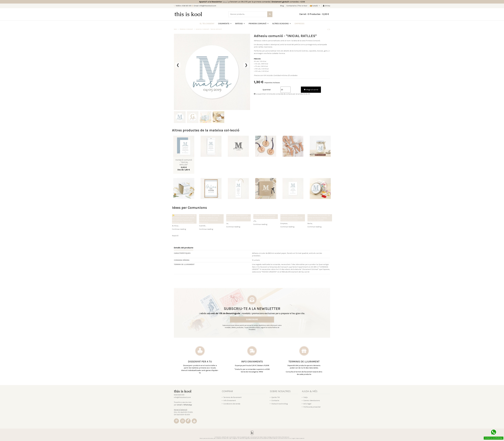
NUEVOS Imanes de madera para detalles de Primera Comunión (291, 218)
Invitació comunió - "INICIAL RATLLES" (184, 162)
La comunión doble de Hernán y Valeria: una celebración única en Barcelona (209, 219)
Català (315, 6)
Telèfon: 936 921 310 (183, 6)
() (225, 2)
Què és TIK (276, 397)
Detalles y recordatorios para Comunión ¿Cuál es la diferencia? (238, 218)
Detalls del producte (184, 248)
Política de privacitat (312, 407)
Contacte (275, 400)
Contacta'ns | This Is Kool (297, 6)
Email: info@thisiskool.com (205, 6)
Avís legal (307, 404)
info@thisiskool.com (182, 397)
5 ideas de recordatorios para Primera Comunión (264, 217)
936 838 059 (179, 395)
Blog (282, 6)
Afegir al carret (311, 90)
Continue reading (179, 229)
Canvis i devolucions (312, 400)
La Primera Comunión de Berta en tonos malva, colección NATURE (319, 218)
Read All (175, 236)
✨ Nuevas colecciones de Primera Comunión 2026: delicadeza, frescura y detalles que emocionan (184, 219)
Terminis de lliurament (232, 397)
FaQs (306, 397)
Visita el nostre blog (280, 404)
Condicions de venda (232, 404)
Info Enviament (230, 400)
